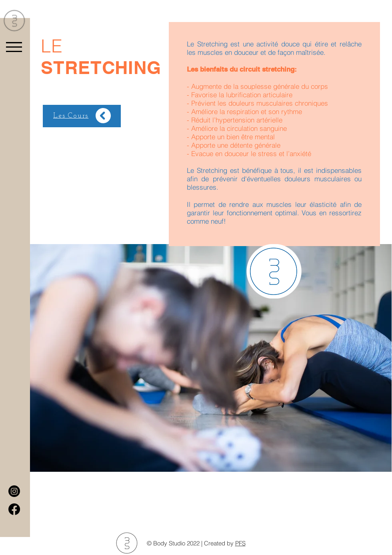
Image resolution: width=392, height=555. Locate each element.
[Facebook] (14, 509)
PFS (240, 543)
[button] (14, 47)
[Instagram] (14, 491)
